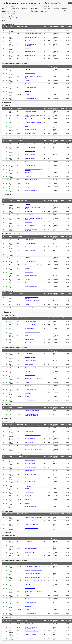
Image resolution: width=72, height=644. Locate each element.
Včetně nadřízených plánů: (9, 18)
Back (70, 3)
